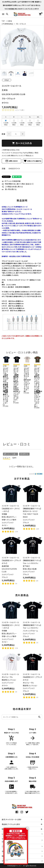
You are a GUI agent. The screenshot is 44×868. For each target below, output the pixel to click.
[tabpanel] (22, 47)
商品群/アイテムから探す (11, 824)
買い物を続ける (9, 189)
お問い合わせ (11, 161)
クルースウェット (21, 24)
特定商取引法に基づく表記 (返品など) (18, 184)
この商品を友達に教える (12, 187)
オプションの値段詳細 (11, 181)
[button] (6, 391)
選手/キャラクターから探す (12, 819)
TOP (3, 21)
